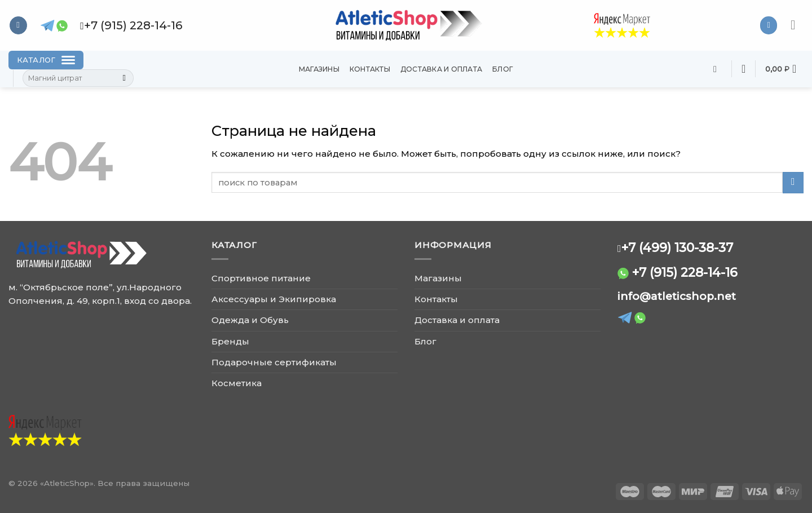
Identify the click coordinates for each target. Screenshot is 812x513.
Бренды (230, 341)
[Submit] (124, 78)
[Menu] (797, 25)
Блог (503, 69)
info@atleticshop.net (677, 296)
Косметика (237, 383)
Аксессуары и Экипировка (274, 299)
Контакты (370, 69)
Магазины (319, 69)
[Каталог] (46, 60)
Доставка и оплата (441, 69)
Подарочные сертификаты (274, 362)
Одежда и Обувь (250, 320)
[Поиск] (718, 69)
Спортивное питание (261, 278)
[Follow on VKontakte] (18, 25)
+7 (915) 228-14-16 (685, 272)
